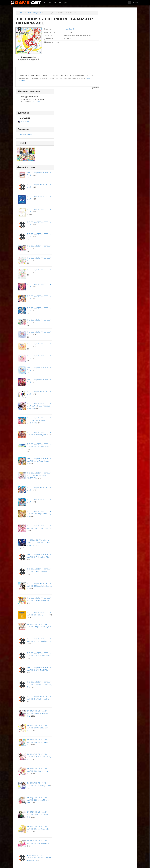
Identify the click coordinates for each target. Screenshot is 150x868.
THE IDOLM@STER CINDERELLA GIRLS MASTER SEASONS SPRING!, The (119, 342)
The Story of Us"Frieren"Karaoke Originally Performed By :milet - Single (85, 847)
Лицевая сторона (106, 56)
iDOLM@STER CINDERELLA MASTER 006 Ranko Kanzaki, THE (118, 635)
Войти (135, 3)
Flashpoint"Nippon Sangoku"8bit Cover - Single (123, 824)
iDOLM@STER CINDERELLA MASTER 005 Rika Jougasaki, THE (118, 750)
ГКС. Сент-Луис (41, 845)
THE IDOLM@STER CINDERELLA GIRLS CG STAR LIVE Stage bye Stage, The (119, 327)
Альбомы (21, 13)
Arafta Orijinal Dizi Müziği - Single (23, 823)
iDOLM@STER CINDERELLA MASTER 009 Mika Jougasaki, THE (118, 693)
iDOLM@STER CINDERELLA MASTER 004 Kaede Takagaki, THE (118, 736)
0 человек (117, 23)
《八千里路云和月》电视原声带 (64, 823)
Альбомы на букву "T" (34, 13)
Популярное (75, 804)
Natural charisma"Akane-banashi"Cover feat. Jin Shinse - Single (125, 847)
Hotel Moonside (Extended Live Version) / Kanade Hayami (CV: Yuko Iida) (118, 464)
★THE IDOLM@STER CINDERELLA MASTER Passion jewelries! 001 (119, 779)
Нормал (99, 823)
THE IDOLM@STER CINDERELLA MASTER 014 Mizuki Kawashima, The (119, 606)
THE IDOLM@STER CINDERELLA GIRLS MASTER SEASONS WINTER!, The (119, 397)
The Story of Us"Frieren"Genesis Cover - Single (105, 847)
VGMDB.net (105, 43)
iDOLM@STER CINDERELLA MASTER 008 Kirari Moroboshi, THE (118, 664)
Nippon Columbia (67, 29)
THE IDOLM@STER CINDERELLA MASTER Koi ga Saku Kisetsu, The (119, 383)
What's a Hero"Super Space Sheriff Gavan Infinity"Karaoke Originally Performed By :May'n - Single (65, 848)
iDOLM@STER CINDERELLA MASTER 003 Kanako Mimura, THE (118, 722)
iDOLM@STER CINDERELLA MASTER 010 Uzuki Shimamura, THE (119, 678)
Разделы (65, 3)
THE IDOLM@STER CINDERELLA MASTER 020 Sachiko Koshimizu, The (119, 508)
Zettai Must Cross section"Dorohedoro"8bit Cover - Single (25, 847)
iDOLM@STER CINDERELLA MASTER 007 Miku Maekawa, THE (118, 649)
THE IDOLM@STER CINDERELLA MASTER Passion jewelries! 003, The (119, 435)
